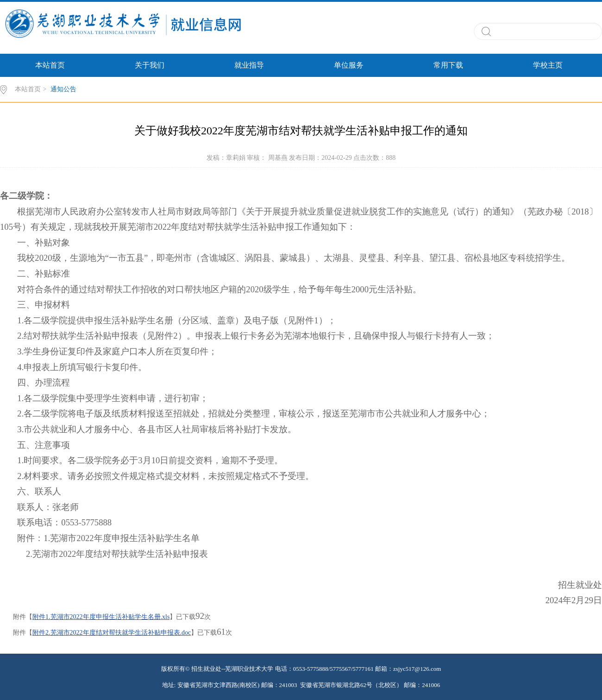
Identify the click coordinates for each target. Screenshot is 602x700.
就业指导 (249, 65)
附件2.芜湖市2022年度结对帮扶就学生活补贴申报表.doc (112, 633)
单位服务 (349, 65)
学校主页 (548, 65)
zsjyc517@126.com (417, 669)
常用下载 (448, 65)
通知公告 (63, 89)
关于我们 (150, 65)
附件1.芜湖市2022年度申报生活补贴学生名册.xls (101, 617)
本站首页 (50, 65)
